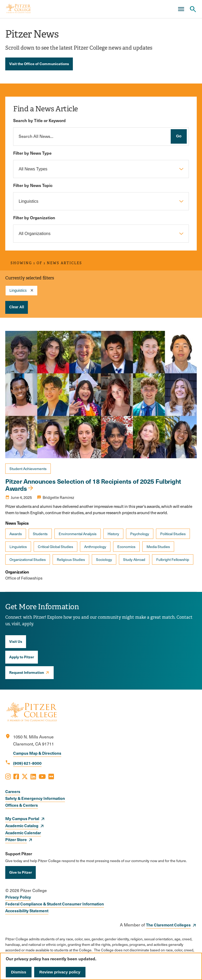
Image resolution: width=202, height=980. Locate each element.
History (113, 534)
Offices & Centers (22, 805)
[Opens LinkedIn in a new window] (33, 776)
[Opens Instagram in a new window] (8, 776)
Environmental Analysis (78, 534)
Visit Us (16, 641)
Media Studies (158, 547)
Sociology (104, 559)
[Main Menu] (181, 9)
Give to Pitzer (21, 872)
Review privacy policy (60, 972)
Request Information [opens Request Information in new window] (27, 672)
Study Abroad (134, 559)
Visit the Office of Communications (39, 64)
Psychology (140, 534)
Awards (16, 534)
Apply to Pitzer (22, 657)
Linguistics (18, 547)
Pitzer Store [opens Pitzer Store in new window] (16, 839)
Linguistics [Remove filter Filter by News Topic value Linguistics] (18, 290)
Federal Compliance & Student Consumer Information (55, 904)
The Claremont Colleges (168, 925)
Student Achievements (28, 469)
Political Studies (173, 534)
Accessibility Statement (27, 911)
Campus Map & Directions (37, 753)
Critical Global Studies (55, 547)
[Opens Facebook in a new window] (16, 776)
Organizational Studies (28, 559)
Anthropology (95, 547)
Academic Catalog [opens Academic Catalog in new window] (22, 825)
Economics (126, 547)
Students (40, 534)
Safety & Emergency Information (35, 798)
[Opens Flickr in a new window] (51, 776)
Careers (13, 791)
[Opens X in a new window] (25, 776)
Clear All (17, 307)
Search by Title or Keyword (39, 120)
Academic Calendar (23, 833)
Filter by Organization (34, 217)
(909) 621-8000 (27, 763)
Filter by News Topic (33, 185)
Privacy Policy (18, 897)
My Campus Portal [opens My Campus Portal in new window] (22, 818)
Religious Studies (71, 559)
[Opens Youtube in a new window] (42, 776)
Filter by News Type (32, 153)
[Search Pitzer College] (193, 9)
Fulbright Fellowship (173, 559)
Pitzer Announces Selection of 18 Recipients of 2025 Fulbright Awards (93, 484)
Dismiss (19, 972)
